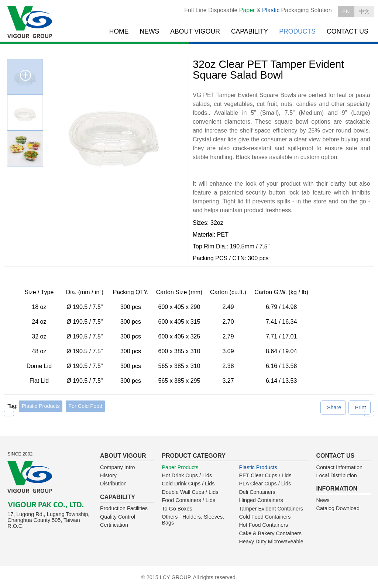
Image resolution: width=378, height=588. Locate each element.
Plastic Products (41, 406)
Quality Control (118, 517)
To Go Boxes (177, 509)
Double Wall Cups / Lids (190, 492)
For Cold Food (85, 406)
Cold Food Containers (265, 517)
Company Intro (117, 467)
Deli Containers (257, 492)
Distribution (113, 484)
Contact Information (339, 467)
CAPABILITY (250, 31)
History (108, 475)
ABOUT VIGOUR (195, 31)
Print (361, 408)
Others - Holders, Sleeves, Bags (193, 520)
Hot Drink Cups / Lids (187, 475)
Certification (114, 525)
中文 (364, 11)
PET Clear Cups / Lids (265, 475)
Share (334, 408)
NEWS (150, 31)
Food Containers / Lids (188, 500)
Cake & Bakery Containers (270, 533)
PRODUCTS (297, 31)
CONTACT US (348, 31)
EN (346, 11)
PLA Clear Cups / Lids (265, 484)
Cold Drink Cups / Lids (188, 484)
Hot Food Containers (263, 525)
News (323, 500)
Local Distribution (336, 475)
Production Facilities (124, 508)
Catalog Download (338, 508)
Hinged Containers (261, 500)
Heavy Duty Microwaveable (271, 541)
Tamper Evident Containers (271, 509)
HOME (119, 31)
